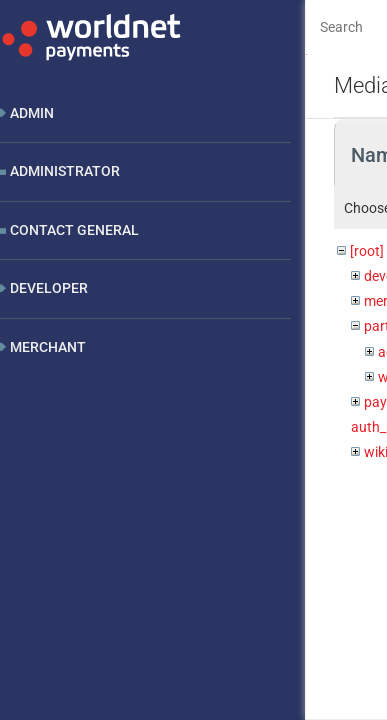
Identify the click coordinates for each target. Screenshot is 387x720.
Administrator (65, 171)
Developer (49, 288)
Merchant (48, 347)
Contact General (74, 230)
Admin (32, 113)
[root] (367, 251)
